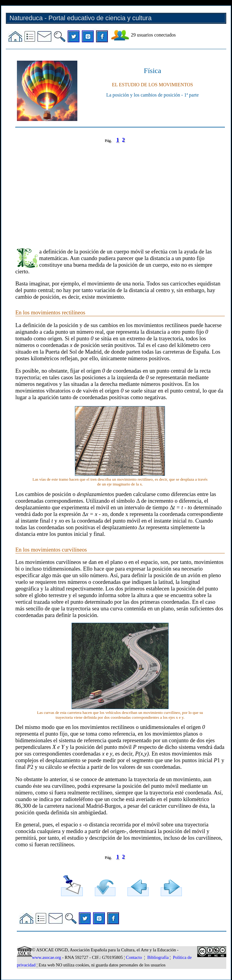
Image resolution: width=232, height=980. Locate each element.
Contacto (134, 957)
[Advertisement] (120, 191)
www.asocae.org (47, 957)
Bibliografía (158, 957)
